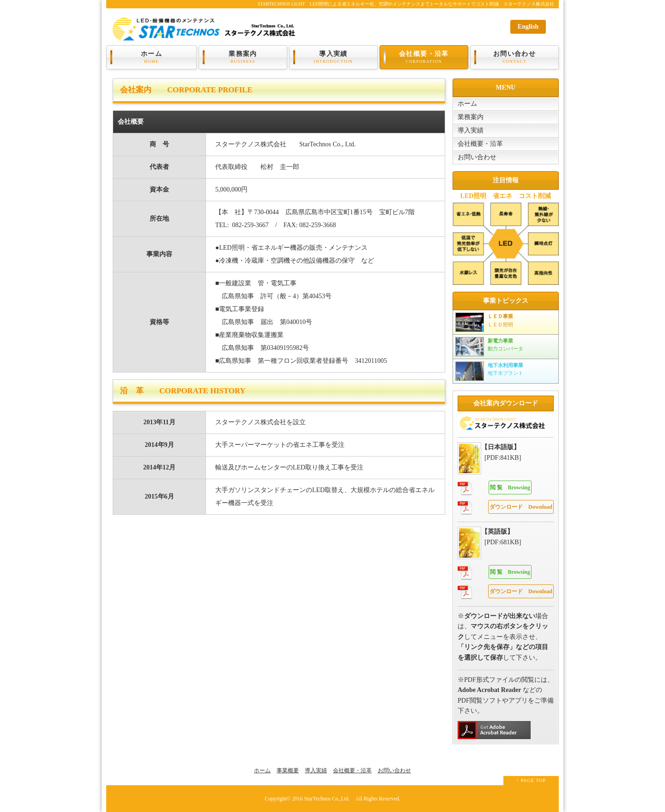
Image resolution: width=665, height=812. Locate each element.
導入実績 (333, 57)
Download (521, 507)
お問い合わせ (514, 57)
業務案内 (243, 57)
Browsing (510, 487)
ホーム (151, 57)
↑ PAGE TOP (531, 780)
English (528, 27)
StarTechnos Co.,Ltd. (327, 799)
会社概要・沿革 (424, 57)
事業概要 (288, 770)
